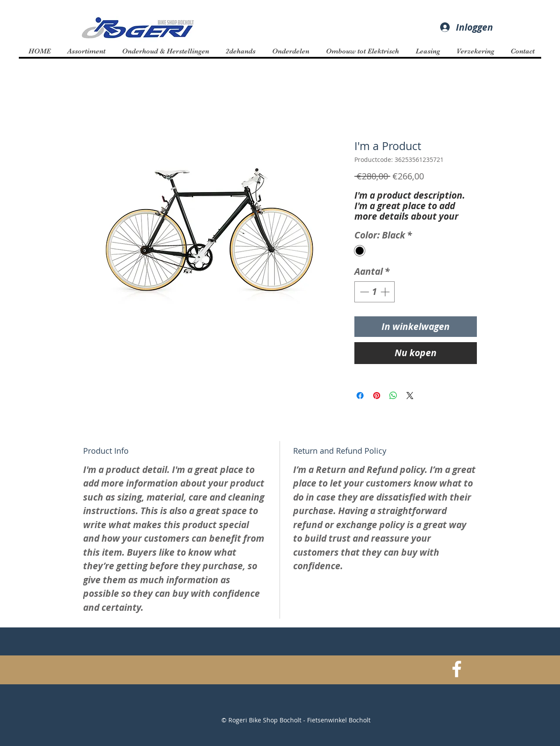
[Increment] (386, 292)
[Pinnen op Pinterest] (377, 396)
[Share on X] (410, 396)
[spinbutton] (375, 292)
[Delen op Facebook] (360, 396)
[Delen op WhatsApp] (393, 396)
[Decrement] (364, 292)
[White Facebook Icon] (457, 669)
